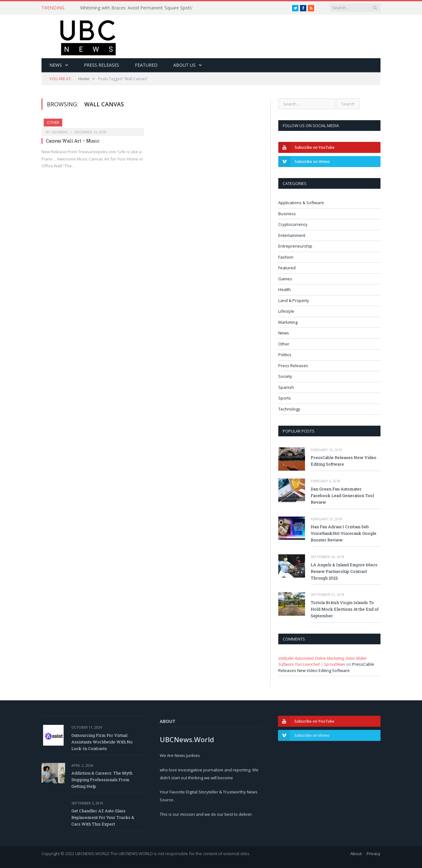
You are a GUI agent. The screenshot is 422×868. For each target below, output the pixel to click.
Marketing (288, 322)
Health (285, 289)
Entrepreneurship (295, 246)
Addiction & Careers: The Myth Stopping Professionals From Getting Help (102, 780)
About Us (184, 65)
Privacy (374, 854)
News (56, 65)
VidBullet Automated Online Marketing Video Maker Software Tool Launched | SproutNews (323, 661)
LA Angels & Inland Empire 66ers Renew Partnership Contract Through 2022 (344, 571)
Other (53, 123)
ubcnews (59, 132)
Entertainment (292, 235)
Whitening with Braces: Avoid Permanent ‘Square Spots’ (136, 8)
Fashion (286, 257)
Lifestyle (286, 311)
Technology (289, 409)
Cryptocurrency (293, 224)
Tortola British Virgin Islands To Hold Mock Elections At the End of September (345, 609)
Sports (285, 398)
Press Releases (102, 65)
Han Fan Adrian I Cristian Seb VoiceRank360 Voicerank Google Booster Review (344, 533)
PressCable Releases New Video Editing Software (344, 461)
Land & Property (294, 300)
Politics (285, 355)
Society (285, 376)
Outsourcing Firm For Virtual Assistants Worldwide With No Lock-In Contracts (102, 742)
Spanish (286, 387)
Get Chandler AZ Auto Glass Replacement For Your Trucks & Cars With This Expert (103, 817)
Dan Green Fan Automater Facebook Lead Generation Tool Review (342, 496)
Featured (146, 65)
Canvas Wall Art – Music (73, 141)
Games (285, 279)
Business (287, 214)
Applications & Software (301, 203)
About (356, 854)
